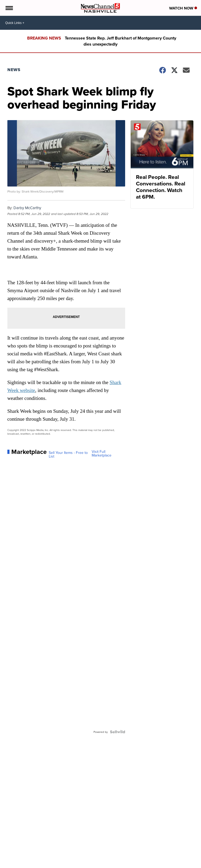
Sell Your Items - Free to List (68, 454)
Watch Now (183, 8)
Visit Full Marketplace (102, 453)
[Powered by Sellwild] (117, 732)
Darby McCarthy (27, 208)
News (14, 70)
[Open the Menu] (9, 8)
